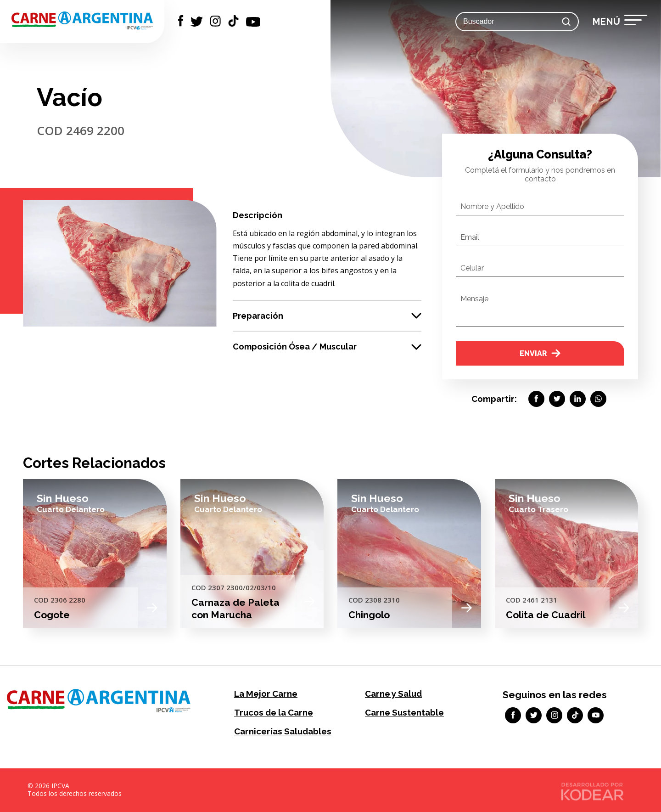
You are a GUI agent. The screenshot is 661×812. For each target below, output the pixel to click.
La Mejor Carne (265, 694)
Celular (472, 268)
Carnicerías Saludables (282, 731)
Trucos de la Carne (273, 713)
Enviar (540, 353)
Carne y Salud (393, 694)
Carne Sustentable (404, 713)
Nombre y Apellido (492, 206)
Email (470, 237)
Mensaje (474, 299)
